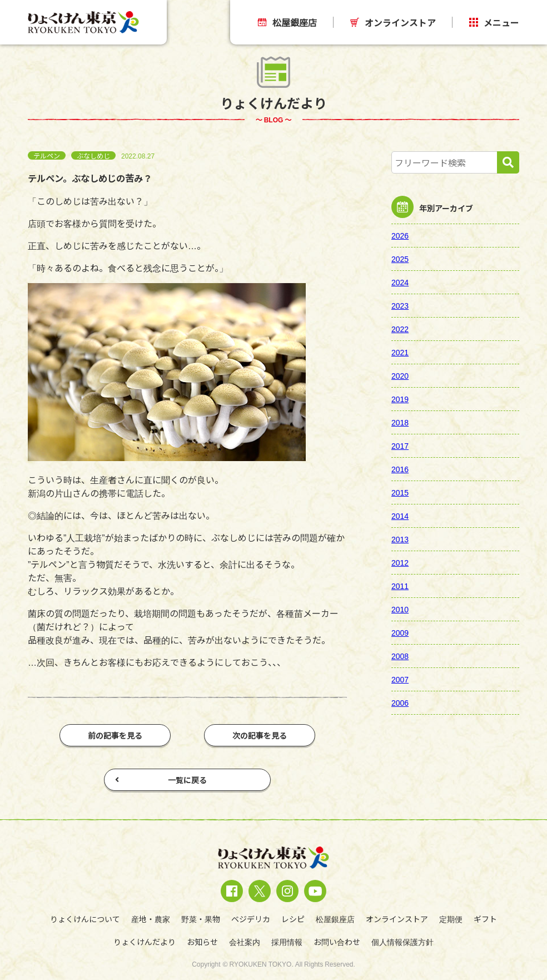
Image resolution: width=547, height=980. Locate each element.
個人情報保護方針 (402, 942)
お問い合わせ (337, 942)
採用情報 (287, 942)
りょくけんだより (145, 942)
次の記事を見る (260, 735)
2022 (400, 329)
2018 (400, 422)
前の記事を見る (115, 735)
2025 (400, 259)
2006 (400, 702)
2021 (400, 352)
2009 (400, 632)
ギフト (485, 919)
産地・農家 (151, 919)
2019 (400, 399)
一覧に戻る (161, 780)
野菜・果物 (201, 919)
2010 (400, 609)
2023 (400, 305)
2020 (400, 375)
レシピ (293, 919)
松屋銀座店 (287, 22)
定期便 (451, 919)
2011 (400, 586)
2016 (400, 469)
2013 (400, 539)
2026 (400, 235)
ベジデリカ (251, 919)
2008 (400, 656)
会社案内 (245, 942)
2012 (400, 562)
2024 (400, 282)
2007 (400, 679)
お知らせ (202, 942)
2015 (400, 492)
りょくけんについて (85, 919)
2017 (400, 446)
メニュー (494, 22)
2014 (400, 516)
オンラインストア (393, 22)
